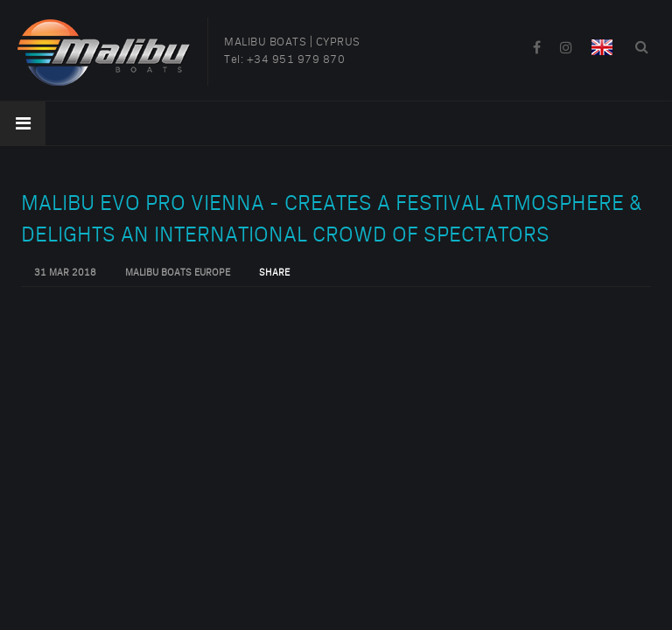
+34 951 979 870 (296, 59)
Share (274, 273)
